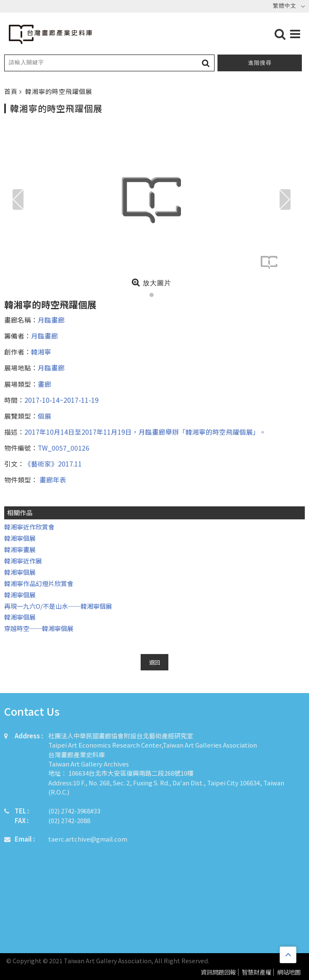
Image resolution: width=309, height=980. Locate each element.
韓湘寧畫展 (20, 549)
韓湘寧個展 (20, 538)
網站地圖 (289, 972)
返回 (154, 662)
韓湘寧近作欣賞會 (29, 527)
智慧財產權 (257, 972)
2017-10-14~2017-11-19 (62, 400)
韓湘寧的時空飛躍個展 (59, 91)
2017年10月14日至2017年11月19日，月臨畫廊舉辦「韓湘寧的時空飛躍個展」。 (145, 432)
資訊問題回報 (218, 972)
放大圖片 (151, 282)
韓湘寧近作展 (23, 561)
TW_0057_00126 (64, 448)
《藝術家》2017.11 (53, 464)
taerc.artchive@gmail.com (88, 839)
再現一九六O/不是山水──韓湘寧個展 (58, 606)
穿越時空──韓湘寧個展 (39, 628)
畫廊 (45, 384)
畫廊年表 (52, 480)
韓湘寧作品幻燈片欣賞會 (39, 583)
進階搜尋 (260, 63)
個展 (45, 416)
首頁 (12, 91)
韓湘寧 (41, 352)
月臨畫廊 (51, 320)
